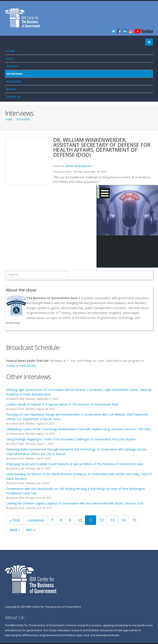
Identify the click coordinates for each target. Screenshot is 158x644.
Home (11, 51)
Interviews (15, 74)
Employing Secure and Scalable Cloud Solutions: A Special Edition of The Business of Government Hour (75, 464)
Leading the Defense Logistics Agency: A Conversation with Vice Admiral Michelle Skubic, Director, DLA (75, 503)
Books (11, 89)
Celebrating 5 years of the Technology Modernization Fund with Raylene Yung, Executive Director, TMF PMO (79, 429)
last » (31, 530)
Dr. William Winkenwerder (77, 166)
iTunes (11, 366)
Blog (10, 59)
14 (123, 520)
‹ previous (35, 520)
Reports (13, 66)
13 (112, 520)
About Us (14, 97)
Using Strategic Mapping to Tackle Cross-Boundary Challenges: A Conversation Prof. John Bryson (71, 439)
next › (14, 530)
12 (101, 520)
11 (91, 520)
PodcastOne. (28, 366)
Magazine (14, 81)
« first (15, 520)
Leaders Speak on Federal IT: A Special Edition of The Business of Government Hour (62, 404)
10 (80, 520)
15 (134, 520)
